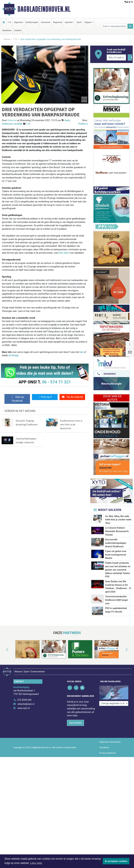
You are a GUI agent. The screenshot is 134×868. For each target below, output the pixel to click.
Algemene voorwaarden (110, 739)
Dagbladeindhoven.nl (44, 9)
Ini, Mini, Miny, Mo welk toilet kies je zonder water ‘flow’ (118, 520)
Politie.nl (83, 124)
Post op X (45, 397)
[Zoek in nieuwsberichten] (114, 26)
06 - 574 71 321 (56, 382)
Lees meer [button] (36, 863)
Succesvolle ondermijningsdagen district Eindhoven (116, 543)
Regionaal (58, 22)
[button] (4, 650)
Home (7, 39)
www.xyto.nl (24, 705)
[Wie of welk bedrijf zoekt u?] (116, 57)
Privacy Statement (108, 750)
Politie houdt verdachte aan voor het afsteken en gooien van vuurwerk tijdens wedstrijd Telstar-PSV (118, 570)
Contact (18, 30)
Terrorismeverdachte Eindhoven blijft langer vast (117, 600)
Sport (79, 22)
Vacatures (7, 30)
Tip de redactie (72, 397)
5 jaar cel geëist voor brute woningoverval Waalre (116, 555)
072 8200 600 (24, 697)
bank (67, 120)
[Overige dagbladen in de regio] (114, 690)
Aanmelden (75, 720)
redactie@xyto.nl (26, 701)
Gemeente (46, 22)
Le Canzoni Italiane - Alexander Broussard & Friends (117, 531)
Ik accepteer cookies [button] (116, 861)
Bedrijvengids (32, 22)
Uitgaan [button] (88, 22)
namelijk (18, 124)
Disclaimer (104, 745)
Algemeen (18, 22)
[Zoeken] (130, 26)
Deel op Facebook (17, 399)
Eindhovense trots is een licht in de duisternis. (71, 424)
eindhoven (7, 124)
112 (9, 22)
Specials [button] (69, 22)
